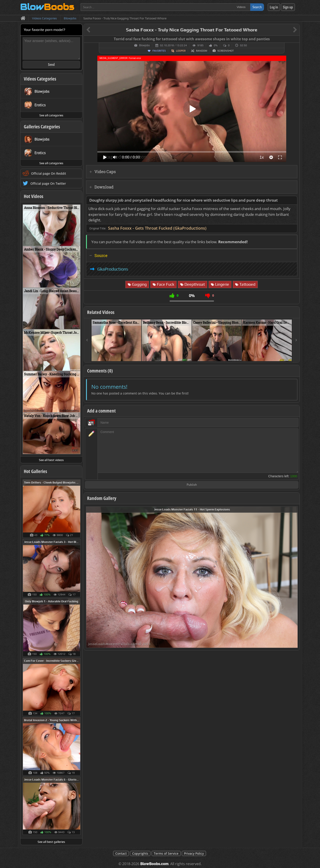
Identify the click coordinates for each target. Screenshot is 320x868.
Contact (121, 853)
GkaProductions (113, 269)
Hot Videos (34, 196)
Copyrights (140, 853)
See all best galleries (51, 842)
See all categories (51, 115)
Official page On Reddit (49, 173)
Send (51, 65)
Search (257, 7)
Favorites (159, 51)
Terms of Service (166, 853)
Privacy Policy (194, 853)
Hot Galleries (35, 471)
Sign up (288, 7)
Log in (274, 7)
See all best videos (51, 460)
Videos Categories (40, 79)
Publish (192, 485)
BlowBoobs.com (154, 864)
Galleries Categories (42, 127)
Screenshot (226, 51)
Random (202, 51)
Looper (181, 51)
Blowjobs (144, 45)
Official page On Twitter (48, 183)
